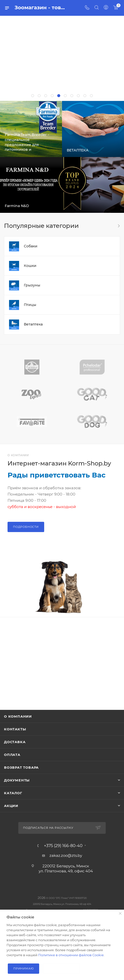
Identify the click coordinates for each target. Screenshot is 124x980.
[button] (33, 96)
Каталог (13, 793)
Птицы (30, 305)
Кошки (30, 266)
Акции (11, 806)
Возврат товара (21, 767)
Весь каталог (118, 226)
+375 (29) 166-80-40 (63, 846)
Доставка (15, 742)
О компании (18, 716)
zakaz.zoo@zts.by (66, 855)
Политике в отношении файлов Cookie (71, 955)
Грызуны (32, 285)
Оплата (12, 755)
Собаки (31, 246)
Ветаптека (33, 324)
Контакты (15, 729)
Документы (17, 780)
